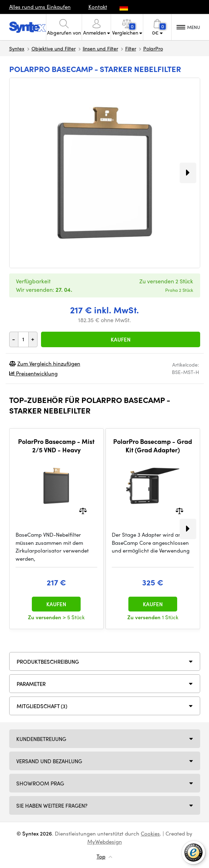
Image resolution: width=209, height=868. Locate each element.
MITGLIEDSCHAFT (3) (42, 706)
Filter (131, 48)
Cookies (150, 833)
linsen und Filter (100, 48)
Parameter (31, 684)
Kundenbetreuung (41, 739)
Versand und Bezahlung (49, 761)
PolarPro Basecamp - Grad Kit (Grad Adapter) (153, 445)
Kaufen (121, 339)
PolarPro (153, 48)
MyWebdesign (105, 842)
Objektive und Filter (54, 48)
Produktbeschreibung (48, 662)
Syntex (17, 48)
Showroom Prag (40, 783)
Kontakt (98, 7)
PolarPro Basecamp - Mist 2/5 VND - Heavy (56, 445)
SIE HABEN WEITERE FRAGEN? (52, 806)
